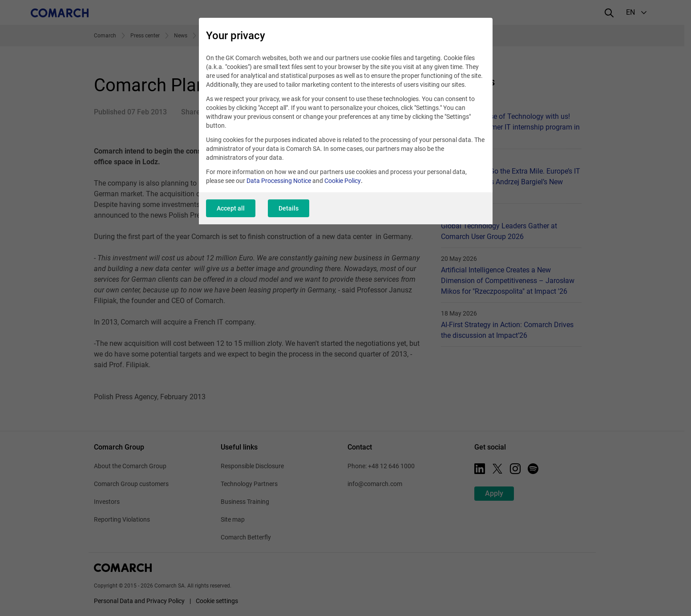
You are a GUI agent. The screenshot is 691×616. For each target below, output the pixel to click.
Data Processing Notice (279, 181)
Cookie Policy (343, 181)
